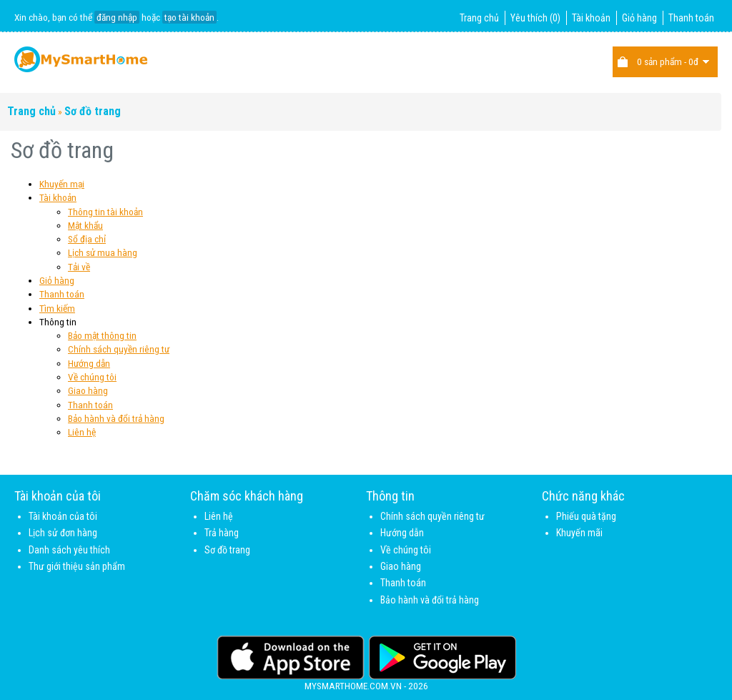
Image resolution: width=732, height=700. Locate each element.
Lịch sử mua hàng (103, 252)
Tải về (79, 267)
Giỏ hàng (639, 18)
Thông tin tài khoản (105, 212)
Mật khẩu (85, 225)
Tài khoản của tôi (63, 516)
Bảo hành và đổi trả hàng (116, 418)
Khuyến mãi (579, 533)
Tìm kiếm (57, 308)
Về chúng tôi (92, 377)
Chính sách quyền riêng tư (119, 349)
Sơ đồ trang (93, 111)
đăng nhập (117, 17)
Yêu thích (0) (535, 18)
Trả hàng (222, 533)
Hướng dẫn (89, 363)
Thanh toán (691, 18)
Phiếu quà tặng (586, 516)
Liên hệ (82, 432)
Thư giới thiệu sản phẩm (77, 566)
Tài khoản (591, 18)
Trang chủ (479, 18)
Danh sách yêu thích (69, 550)
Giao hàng (88, 390)
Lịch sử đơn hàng (63, 533)
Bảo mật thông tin (102, 335)
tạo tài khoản (189, 17)
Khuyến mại (62, 184)
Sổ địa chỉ (87, 239)
